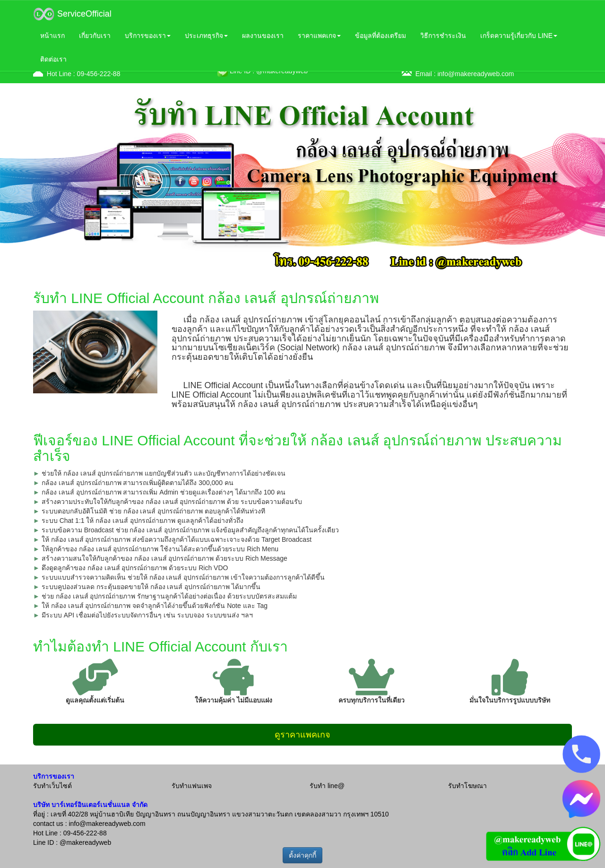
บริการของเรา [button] (148, 35)
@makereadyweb (85, 842)
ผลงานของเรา (263, 35)
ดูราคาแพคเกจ (302, 735)
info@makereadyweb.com (475, 74)
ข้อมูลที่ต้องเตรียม (380, 35)
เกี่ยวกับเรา (95, 35)
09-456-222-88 (99, 74)
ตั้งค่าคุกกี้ (302, 855)
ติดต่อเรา (53, 59)
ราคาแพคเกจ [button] (319, 35)
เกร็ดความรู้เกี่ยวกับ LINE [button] (519, 35)
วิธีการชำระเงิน (443, 35)
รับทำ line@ (327, 786)
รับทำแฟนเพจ (192, 786)
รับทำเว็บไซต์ (52, 786)
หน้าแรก (52, 35)
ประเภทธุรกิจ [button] (206, 35)
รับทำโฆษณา (467, 786)
